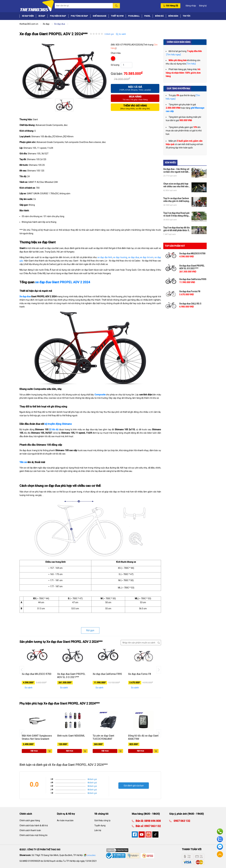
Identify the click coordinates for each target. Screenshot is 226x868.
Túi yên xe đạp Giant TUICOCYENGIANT (103, 737)
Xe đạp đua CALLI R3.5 (190, 304)
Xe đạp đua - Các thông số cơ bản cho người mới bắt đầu (176, 171)
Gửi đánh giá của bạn (134, 786)
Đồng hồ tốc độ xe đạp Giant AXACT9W (143, 737)
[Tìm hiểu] (191, 64)
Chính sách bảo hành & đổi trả (34, 825)
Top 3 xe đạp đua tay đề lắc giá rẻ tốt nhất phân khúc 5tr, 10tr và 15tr (177, 229)
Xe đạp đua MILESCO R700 (37, 674)
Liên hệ (98, 830)
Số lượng (115, 65)
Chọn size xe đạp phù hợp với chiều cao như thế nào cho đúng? (176, 185)
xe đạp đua (134, 257)
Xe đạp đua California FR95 (107, 674)
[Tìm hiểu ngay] (173, 55)
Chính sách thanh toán (30, 830)
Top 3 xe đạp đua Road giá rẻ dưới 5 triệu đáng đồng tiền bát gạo (176, 214)
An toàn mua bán (65, 820)
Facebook (220, 847)
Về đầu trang (220, 854)
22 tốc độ (54, 430)
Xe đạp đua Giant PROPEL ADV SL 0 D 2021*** (71, 676)
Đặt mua (34, 751)
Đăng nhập (191, 6)
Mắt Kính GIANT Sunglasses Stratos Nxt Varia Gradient (37, 737)
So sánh (121, 34)
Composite (100, 395)
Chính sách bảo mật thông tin (33, 835)
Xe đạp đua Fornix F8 (140, 674)
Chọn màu (116, 53)
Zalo (220, 839)
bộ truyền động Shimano (58, 424)
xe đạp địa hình (105, 257)
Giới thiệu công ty (102, 820)
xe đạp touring (120, 257)
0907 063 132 (152, 826)
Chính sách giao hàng (30, 820)
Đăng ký (203, 6)
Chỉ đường (91, 855)
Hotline (220, 831)
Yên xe (23, 462)
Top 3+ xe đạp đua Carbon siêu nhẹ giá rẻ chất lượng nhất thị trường (176, 200)
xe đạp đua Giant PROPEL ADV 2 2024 (63, 282)
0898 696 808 (152, 821)
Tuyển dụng (100, 825)
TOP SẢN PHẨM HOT (175, 246)
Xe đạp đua (25, 296)
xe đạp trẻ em (147, 257)
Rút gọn (90, 630)
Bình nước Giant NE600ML (71, 736)
